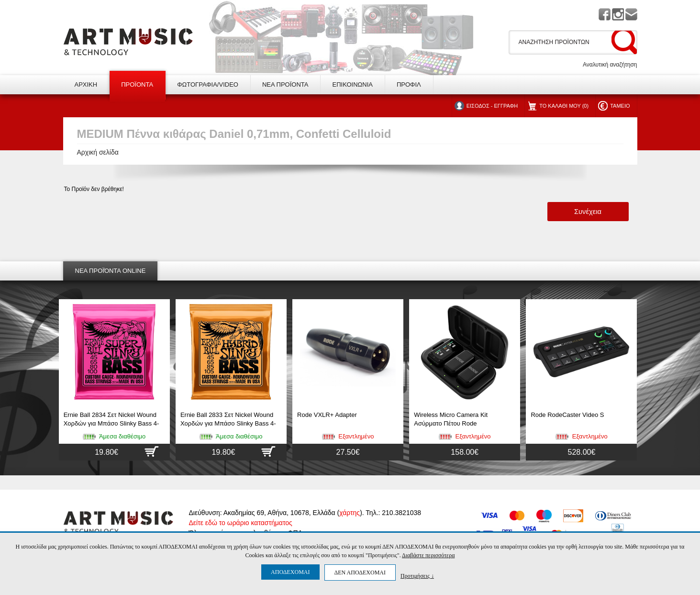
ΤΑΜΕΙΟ (620, 106)
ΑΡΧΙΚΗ (86, 84)
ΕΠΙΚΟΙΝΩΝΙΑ (352, 84)
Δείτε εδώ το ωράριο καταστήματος (241, 523)
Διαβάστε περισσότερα (428, 555)
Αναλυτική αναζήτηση (610, 65)
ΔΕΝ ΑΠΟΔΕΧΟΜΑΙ (360, 573)
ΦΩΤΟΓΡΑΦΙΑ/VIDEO (208, 84)
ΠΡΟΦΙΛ (409, 84)
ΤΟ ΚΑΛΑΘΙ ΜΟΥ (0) (564, 106)
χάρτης (350, 513)
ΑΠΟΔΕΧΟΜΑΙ (290, 572)
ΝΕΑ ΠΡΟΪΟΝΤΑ (285, 84)
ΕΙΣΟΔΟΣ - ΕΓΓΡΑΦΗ (492, 106)
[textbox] (563, 42)
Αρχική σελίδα (98, 152)
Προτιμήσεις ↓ (417, 576)
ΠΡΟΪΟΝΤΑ (137, 84)
